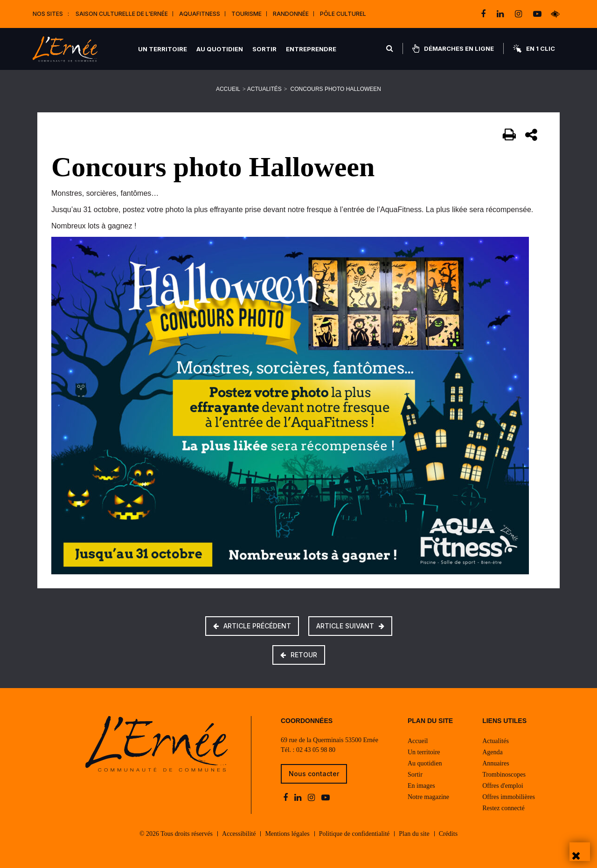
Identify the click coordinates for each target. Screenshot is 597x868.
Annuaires (496, 763)
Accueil (228, 89)
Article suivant (350, 626)
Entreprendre (311, 49)
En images (421, 786)
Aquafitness (200, 14)
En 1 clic (534, 48)
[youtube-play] (537, 14)
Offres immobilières (509, 797)
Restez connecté (503, 808)
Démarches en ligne (453, 48)
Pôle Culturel (343, 14)
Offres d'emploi (503, 786)
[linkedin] (501, 14)
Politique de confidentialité (354, 834)
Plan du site (414, 834)
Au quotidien (220, 49)
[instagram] (519, 14)
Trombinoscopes (504, 775)
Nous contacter (314, 774)
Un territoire (163, 49)
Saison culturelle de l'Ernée (122, 14)
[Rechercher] (390, 48)
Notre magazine (428, 797)
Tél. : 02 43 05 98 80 (308, 750)
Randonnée (291, 14)
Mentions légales (287, 834)
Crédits (448, 834)
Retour (299, 655)
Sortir (264, 49)
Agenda (493, 752)
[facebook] (484, 14)
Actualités (264, 89)
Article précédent (252, 626)
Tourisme (246, 14)
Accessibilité (239, 834)
